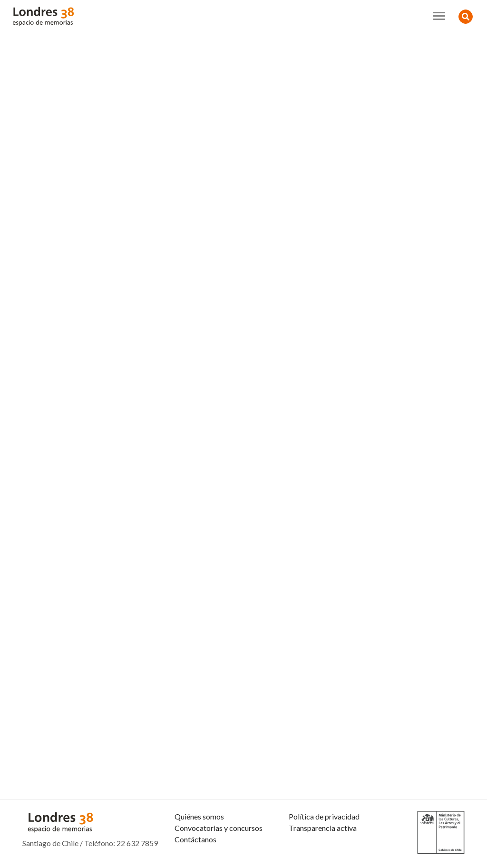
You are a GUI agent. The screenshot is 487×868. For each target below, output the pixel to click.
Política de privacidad (324, 816)
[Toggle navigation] (439, 16)
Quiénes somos (199, 816)
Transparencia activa (323, 828)
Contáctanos (195, 839)
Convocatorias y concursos (219, 828)
